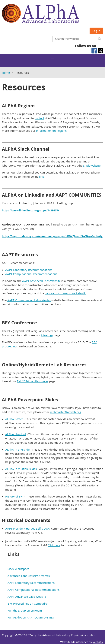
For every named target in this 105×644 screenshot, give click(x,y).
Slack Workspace (18, 569)
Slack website (92, 165)
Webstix (98, 642)
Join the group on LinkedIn (25, 610)
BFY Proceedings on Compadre (27, 603)
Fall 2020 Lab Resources (33, 381)
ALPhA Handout (16, 434)
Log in (96, 31)
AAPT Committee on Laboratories (29, 300)
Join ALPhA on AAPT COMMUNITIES (31, 617)
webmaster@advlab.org (66, 412)
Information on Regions (51, 131)
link (41, 177)
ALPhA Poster (14, 419)
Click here (54, 545)
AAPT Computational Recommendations (31, 274)
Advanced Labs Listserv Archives (29, 576)
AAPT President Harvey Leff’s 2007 (28, 528)
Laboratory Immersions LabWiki (66, 293)
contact (39, 118)
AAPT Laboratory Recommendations (29, 270)
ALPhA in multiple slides (21, 469)
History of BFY (14, 496)
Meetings (47, 335)
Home (6, 73)
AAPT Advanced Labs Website (41, 281)
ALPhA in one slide (17, 449)
